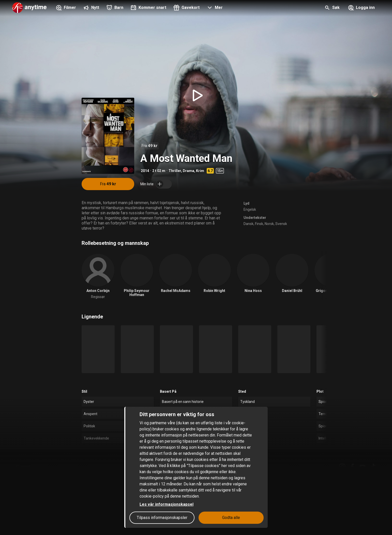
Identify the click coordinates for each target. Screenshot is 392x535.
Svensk (281, 224)
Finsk (259, 224)
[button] (214, 8)
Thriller (175, 171)
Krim (200, 171)
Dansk (248, 224)
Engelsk (250, 209)
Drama (189, 171)
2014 (145, 171)
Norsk (269, 224)
